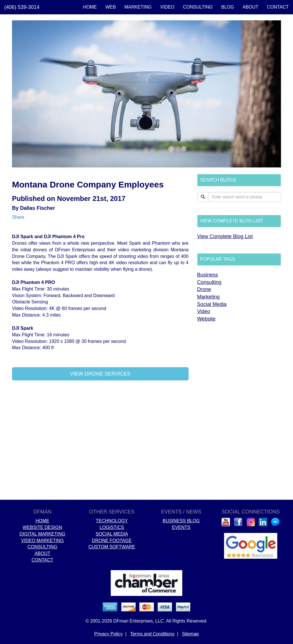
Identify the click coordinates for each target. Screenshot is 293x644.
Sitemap (190, 634)
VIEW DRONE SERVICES (100, 374)
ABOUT (251, 7)
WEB (110, 7)
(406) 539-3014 (22, 7)
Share (18, 217)
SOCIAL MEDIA (112, 534)
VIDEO (167, 7)
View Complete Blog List (225, 236)
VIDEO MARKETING (42, 541)
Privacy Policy (108, 634)
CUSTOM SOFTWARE (112, 547)
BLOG (227, 7)
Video (204, 311)
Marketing (208, 297)
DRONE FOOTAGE (112, 541)
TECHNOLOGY (112, 521)
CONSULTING (198, 7)
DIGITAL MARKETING (42, 534)
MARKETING (138, 7)
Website (206, 319)
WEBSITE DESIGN (42, 527)
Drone (204, 289)
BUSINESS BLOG (181, 521)
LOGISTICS (112, 527)
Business (208, 275)
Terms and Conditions (152, 634)
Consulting (209, 282)
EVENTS (181, 527)
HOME (90, 7)
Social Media (212, 304)
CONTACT (278, 7)
